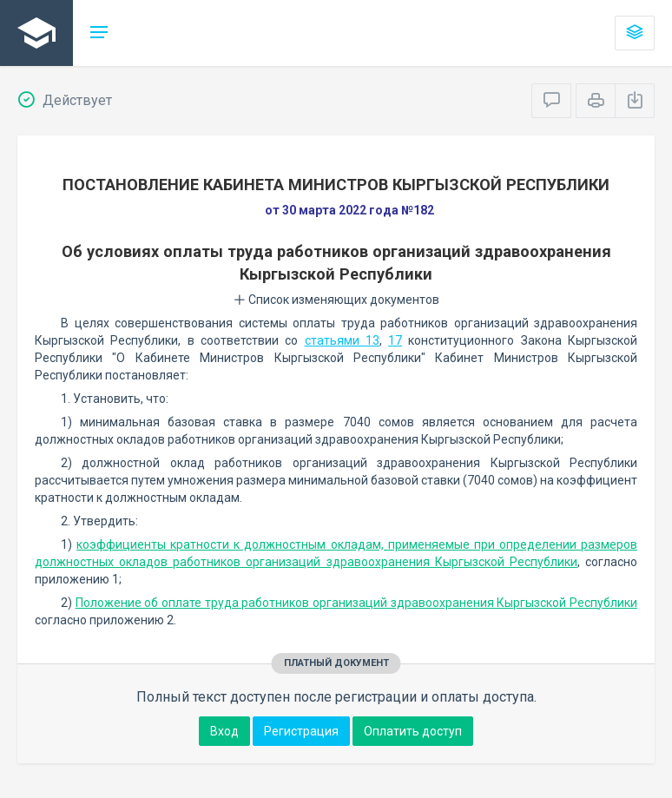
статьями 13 (342, 340)
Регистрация (301, 731)
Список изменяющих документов (336, 300)
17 (395, 340)
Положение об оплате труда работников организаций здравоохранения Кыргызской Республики (356, 603)
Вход (224, 731)
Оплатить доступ (413, 731)
